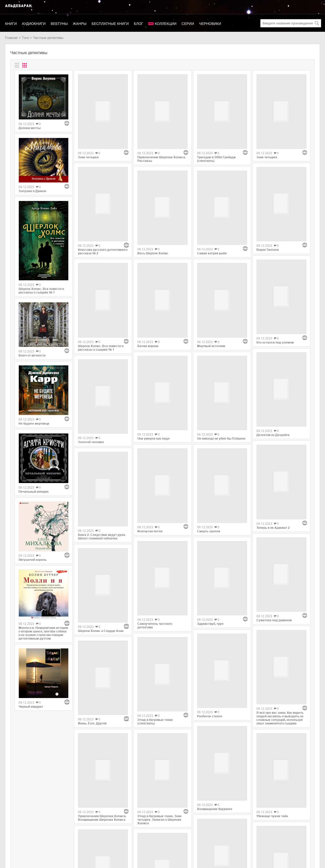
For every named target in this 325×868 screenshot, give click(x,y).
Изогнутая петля (150, 456)
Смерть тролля (209, 445)
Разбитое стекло (210, 614)
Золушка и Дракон (32, 191)
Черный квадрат (31, 707)
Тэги (25, 38)
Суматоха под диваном (274, 489)
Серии (188, 24)
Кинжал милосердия (213, 771)
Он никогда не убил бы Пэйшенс (221, 356)
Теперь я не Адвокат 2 (273, 421)
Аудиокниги (34, 24)
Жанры (80, 24)
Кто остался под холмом (275, 264)
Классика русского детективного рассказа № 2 (103, 202)
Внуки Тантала (268, 201)
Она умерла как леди (153, 387)
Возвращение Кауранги (215, 703)
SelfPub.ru (52, 836)
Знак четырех (88, 133)
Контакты (12, 841)
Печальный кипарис (34, 492)
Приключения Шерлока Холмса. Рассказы (162, 134)
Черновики (210, 24)
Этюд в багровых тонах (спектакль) (155, 624)
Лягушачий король (32, 560)
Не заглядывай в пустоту (276, 726)
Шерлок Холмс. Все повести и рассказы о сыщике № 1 (41, 291)
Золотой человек (91, 369)
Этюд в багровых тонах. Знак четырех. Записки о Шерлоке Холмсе (159, 698)
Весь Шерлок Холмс (153, 231)
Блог (139, 24)
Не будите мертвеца (34, 424)
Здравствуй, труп (210, 514)
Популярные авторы (21, 836)
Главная (11, 38)
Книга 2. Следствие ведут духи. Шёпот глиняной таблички (102, 460)
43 (176, 793)
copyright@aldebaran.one (301, 823)
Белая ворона (148, 294)
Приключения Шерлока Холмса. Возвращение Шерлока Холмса (102, 668)
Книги (11, 24)
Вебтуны (59, 24)
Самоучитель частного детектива (155, 552)
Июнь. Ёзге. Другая (92, 598)
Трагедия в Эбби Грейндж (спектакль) (216, 130)
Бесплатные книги (110, 24)
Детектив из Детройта (273, 353)
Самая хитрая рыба (212, 195)
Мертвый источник (211, 263)
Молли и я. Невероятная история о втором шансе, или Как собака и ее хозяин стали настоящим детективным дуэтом (43, 633)
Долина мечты (30, 128)
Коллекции (166, 24)
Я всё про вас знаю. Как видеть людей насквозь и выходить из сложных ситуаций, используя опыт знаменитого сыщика (280, 563)
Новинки (12, 831)
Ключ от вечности (32, 355)
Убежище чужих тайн (272, 663)
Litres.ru (50, 831)
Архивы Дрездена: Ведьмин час (102, 762)
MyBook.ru (52, 841)
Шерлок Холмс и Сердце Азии (101, 530)
